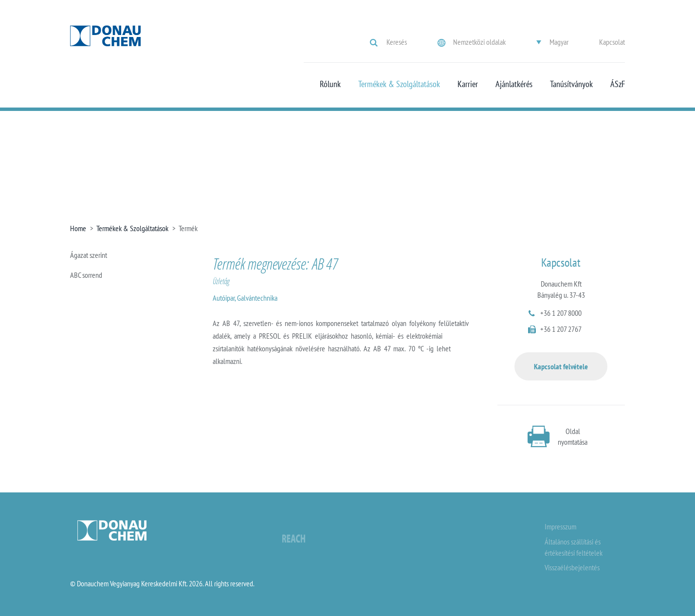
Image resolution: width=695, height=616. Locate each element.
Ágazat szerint (89, 255)
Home (78, 228)
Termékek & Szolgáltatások (399, 84)
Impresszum (560, 526)
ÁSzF (618, 84)
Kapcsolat (612, 42)
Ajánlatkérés (514, 84)
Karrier (468, 84)
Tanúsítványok (571, 84)
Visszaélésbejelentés (572, 567)
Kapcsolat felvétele (561, 366)
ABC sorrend (86, 275)
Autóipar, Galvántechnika (245, 298)
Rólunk (330, 84)
